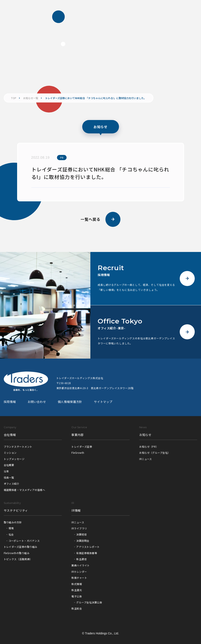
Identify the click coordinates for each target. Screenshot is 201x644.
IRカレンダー (79, 572)
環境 (11, 528)
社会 (11, 534)
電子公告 (77, 596)
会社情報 (10, 435)
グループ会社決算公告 (89, 602)
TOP (14, 98)
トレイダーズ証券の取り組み (21, 547)
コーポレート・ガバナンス (24, 541)
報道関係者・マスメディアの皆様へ (25, 490)
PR (62, 158)
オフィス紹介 (12, 484)
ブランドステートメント (18, 447)
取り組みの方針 (13, 522)
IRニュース (146, 459)
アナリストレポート (88, 547)
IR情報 (76, 510)
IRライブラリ (79, 528)
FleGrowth (78, 453)
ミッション (10, 453)
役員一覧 (9, 477)
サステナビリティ (16, 510)
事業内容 (78, 435)
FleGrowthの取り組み (17, 553)
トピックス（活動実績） (18, 559)
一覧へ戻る (100, 219)
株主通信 (81, 559)
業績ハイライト (80, 565)
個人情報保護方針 (70, 402)
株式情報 (77, 584)
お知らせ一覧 (31, 98)
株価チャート (79, 578)
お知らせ (145, 435)
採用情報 (10, 402)
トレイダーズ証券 (82, 447)
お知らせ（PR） (149, 447)
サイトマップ (103, 402)
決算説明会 (83, 541)
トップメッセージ (14, 459)
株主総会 (77, 608)
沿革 (6, 471)
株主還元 (77, 590)
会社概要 (9, 465)
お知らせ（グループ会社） (155, 453)
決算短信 (81, 534)
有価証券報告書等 (87, 553)
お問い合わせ (37, 402)
